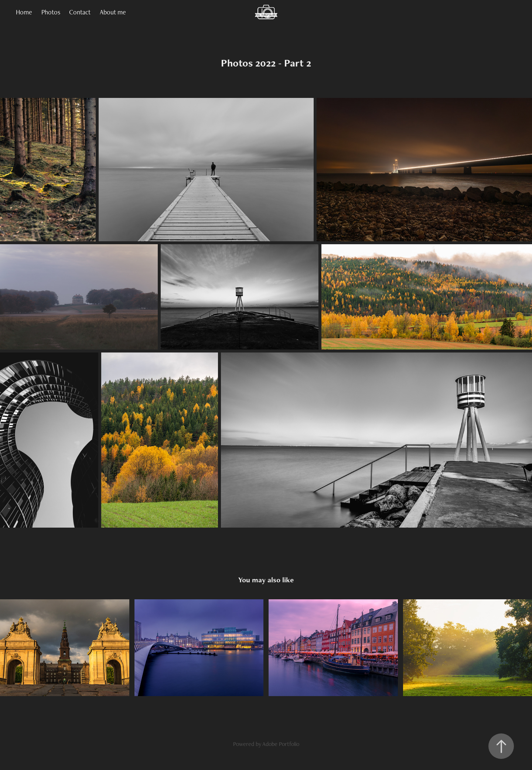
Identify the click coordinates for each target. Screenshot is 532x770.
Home (24, 12)
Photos (51, 12)
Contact (80, 12)
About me (113, 12)
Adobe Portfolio (281, 744)
